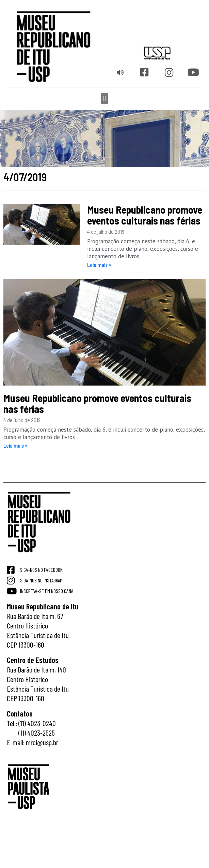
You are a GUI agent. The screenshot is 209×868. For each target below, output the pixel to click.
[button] (104, 98)
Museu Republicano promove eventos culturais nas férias (145, 215)
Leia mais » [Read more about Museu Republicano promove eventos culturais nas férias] (99, 265)
